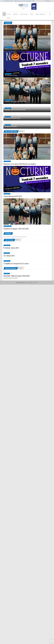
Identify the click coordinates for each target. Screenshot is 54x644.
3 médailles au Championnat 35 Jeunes (16, 264)
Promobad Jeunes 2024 (11, 248)
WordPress (27, 283)
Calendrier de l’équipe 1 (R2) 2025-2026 (15, 105)
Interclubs (16, 14)
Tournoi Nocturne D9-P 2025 (11, 75)
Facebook (33, 1)
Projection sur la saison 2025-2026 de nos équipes (16, 49)
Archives (48, 1)
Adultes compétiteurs (41, 14)
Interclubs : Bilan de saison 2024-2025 (15, 118)
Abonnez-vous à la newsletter (23, 1)
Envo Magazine (35, 283)
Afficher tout (21, 131)
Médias (9, 18)
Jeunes (32, 14)
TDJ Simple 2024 (9, 256)
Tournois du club (24, 14)
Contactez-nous (9, 1)
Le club (9, 14)
